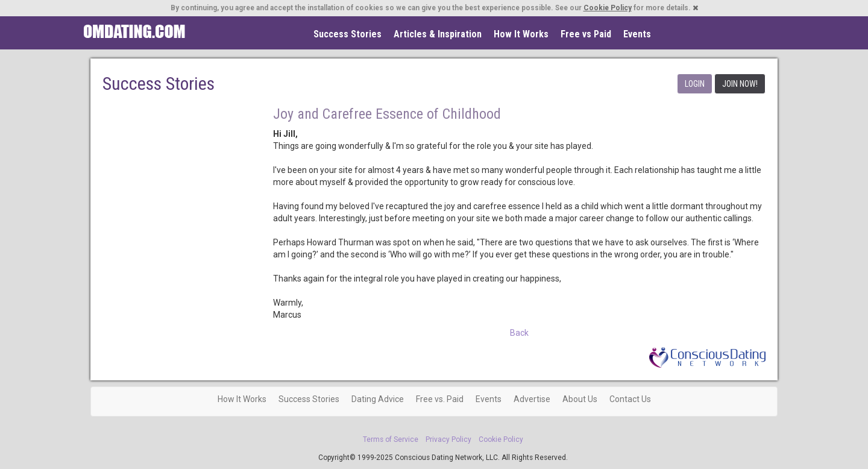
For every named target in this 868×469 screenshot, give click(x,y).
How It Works (521, 34)
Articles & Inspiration (438, 34)
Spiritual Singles (134, 31)
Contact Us (630, 399)
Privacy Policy (448, 439)
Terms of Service (391, 439)
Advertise (532, 399)
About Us (580, 399)
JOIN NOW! (740, 84)
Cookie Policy (608, 8)
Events (637, 34)
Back (519, 333)
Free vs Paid (586, 34)
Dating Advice (378, 399)
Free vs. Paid (440, 399)
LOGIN (695, 84)
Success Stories (348, 34)
